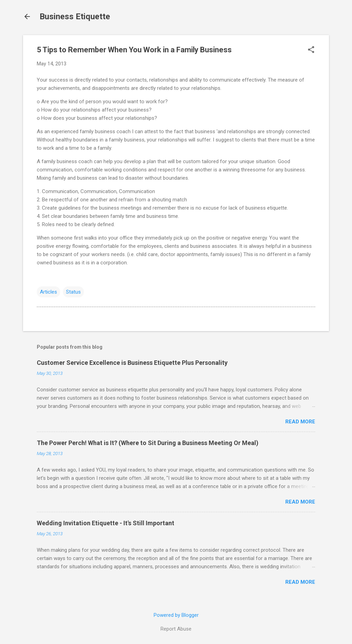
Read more (300, 422)
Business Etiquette (75, 17)
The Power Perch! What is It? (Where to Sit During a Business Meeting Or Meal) (148, 443)
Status (73, 292)
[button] (311, 50)
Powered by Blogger (176, 615)
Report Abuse (176, 629)
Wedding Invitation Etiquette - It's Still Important (106, 523)
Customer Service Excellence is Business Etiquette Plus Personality (132, 363)
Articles (48, 292)
